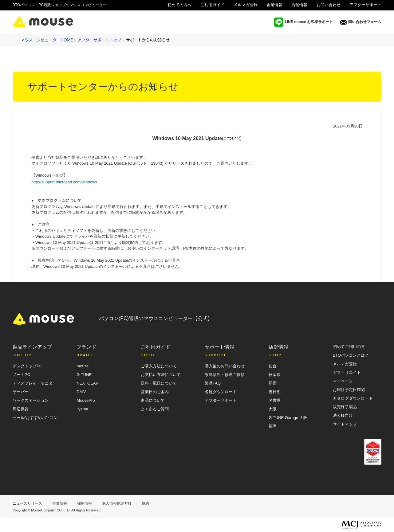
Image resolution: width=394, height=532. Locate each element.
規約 (145, 503)
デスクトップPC (27, 366)
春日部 (275, 392)
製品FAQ (213, 383)
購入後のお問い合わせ (225, 366)
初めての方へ (179, 5)
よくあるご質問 (155, 409)
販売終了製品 (345, 407)
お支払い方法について (161, 375)
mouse (83, 366)
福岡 (273, 426)
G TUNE (84, 375)
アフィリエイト (347, 372)
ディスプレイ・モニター (35, 383)
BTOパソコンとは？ (351, 355)
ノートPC (21, 375)
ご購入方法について (159, 366)
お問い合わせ (329, 5)
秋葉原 (275, 375)
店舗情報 (299, 5)
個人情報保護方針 (117, 503)
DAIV (81, 392)
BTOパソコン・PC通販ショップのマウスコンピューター (59, 5)
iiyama (82, 409)
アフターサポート (365, 5)
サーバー (21, 392)
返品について (153, 400)
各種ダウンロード (221, 392)
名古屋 (275, 400)
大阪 (273, 409)
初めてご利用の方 (349, 347)
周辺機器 (21, 409)
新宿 (273, 383)
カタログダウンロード (353, 398)
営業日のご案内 (155, 392)
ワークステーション (31, 400)
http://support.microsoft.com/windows (64, 182)
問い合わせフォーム (361, 22)
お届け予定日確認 (349, 390)
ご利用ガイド (212, 5)
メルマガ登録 (246, 5)
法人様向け (371, 12)
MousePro (86, 400)
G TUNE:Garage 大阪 (288, 418)
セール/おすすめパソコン (35, 418)
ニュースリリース (27, 503)
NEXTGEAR (88, 383)
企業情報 (274, 5)
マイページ (343, 381)
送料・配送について (159, 383)
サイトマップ (345, 424)
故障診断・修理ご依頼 (225, 375)
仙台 (273, 366)
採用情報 (85, 503)
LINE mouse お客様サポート (304, 22)
